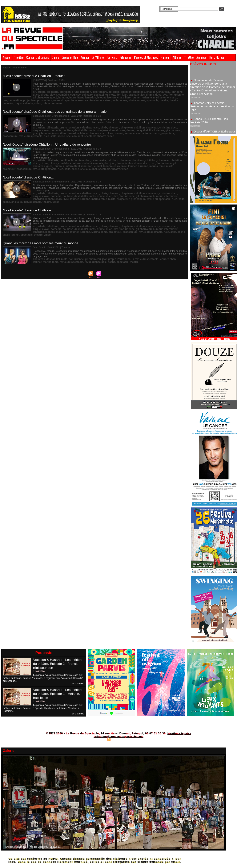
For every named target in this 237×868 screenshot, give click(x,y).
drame (122, 92)
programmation (138, 94)
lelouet (61, 94)
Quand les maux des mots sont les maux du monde (42, 222)
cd (101, 89)
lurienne (102, 94)
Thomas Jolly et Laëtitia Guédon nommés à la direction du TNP (211, 108)
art (34, 89)
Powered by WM (135, 739)
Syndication (118, 739)
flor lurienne (145, 92)
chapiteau (127, 89)
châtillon (138, 89)
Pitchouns (125, 57)
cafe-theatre (92, 89)
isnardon (52, 94)
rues (47, 97)
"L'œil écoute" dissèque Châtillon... (29, 167)
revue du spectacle (153, 124)
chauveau (149, 89)
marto (125, 94)
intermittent (39, 94)
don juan (97, 92)
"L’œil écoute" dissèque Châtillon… (29, 195)
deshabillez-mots (82, 92)
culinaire (66, 92)
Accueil (7, 57)
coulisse (56, 92)
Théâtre (19, 57)
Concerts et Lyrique (38, 57)
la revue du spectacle (132, 238)
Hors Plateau (217, 57)
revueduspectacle (64, 241)
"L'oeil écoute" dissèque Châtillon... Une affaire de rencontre (48, 135)
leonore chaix (74, 94)
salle (78, 97)
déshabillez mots (54, 238)
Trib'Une (189, 57)
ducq (129, 92)
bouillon (61, 151)
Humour (165, 57)
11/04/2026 (39, 702)
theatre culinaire (135, 97)
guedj (171, 92)
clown (36, 92)
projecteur (153, 94)
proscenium (167, 94)
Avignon (85, 57)
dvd (135, 92)
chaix (107, 89)
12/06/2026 (39, 671)
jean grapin (100, 238)
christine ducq (164, 89)
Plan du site (100, 739)
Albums (177, 57)
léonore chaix (152, 238)
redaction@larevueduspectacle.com (118, 736)
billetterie (50, 89)
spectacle (111, 97)
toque (148, 97)
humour (180, 92)
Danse (55, 57)
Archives (201, 57)
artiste (41, 89)
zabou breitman (178, 97)
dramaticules (110, 92)
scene (85, 97)
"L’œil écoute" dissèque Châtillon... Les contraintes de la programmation (57, 105)
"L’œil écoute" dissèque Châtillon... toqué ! (35, 76)
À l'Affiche (98, 57)
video (165, 97)
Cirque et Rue (70, 57)
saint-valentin (58, 97)
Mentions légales (179, 733)
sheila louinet (97, 97)
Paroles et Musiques (146, 57)
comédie (45, 92)
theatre (121, 97)
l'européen (113, 238)
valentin (157, 97)
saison (70, 97)
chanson (116, 89)
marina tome (114, 94)
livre (85, 94)
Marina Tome (59, 213)
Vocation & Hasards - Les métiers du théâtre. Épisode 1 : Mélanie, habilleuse (59, 694)
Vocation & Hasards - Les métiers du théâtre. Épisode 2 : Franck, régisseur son (59, 664)
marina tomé (176, 238)
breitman (62, 89)
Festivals (112, 57)
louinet (92, 94)
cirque (176, 89)
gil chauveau (160, 92)
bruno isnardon (76, 89)
